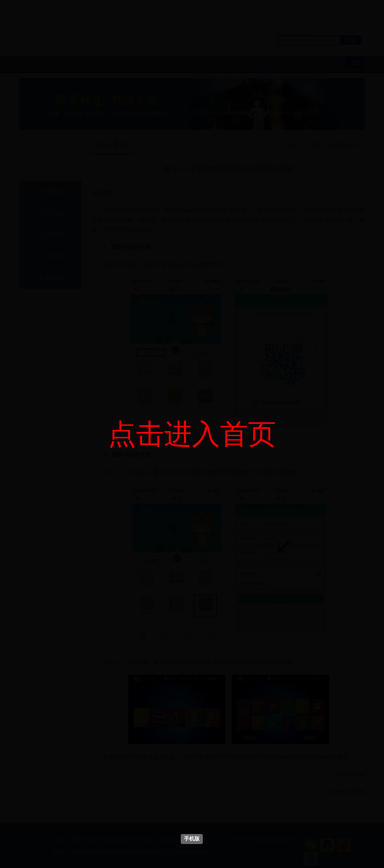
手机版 (192, 839)
